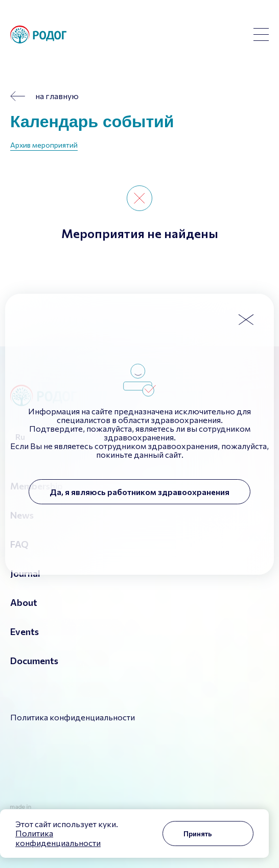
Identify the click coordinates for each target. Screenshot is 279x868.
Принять (198, 834)
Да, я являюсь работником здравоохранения (139, 492)
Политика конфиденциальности (58, 838)
